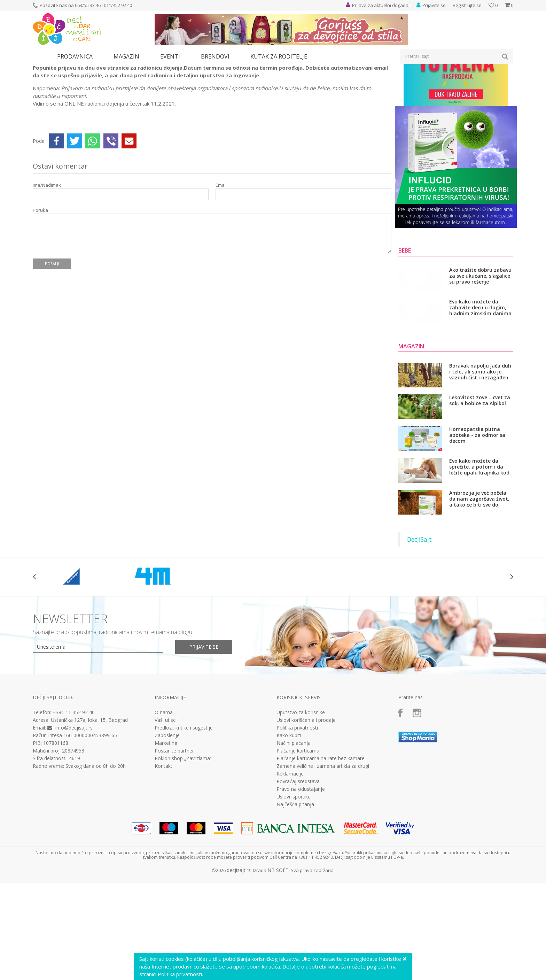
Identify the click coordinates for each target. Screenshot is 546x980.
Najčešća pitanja (295, 869)
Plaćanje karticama (298, 815)
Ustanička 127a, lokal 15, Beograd (89, 784)
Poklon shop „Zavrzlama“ (183, 823)
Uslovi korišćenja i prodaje (306, 784)
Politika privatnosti (297, 792)
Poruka (40, 274)
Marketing (166, 807)
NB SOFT (278, 934)
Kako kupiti (289, 800)
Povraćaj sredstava (298, 846)
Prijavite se (204, 711)
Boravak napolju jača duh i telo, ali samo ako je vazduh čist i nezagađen (480, 436)
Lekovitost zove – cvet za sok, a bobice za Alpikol (480, 465)
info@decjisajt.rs (74, 792)
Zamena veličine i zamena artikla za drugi (323, 830)
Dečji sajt (42, 68)
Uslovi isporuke (294, 861)
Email (221, 249)
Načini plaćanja (294, 807)
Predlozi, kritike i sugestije (184, 792)
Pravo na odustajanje (301, 853)
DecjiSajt (419, 603)
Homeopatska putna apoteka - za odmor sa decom (477, 499)
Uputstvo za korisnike (301, 777)
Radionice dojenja (89, 68)
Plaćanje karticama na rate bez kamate (321, 823)
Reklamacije (290, 838)
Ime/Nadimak (47, 249)
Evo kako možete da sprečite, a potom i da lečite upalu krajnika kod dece (479, 531)
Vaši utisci (166, 784)
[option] (73, 641)
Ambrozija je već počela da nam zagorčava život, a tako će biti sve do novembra (479, 563)
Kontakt (163, 830)
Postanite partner (174, 815)
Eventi (61, 68)
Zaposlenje (167, 800)
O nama (164, 777)
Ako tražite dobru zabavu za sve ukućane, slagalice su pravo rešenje (480, 340)
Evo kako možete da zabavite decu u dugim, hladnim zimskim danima (480, 372)
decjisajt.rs (239, 934)
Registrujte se (467, 5)
